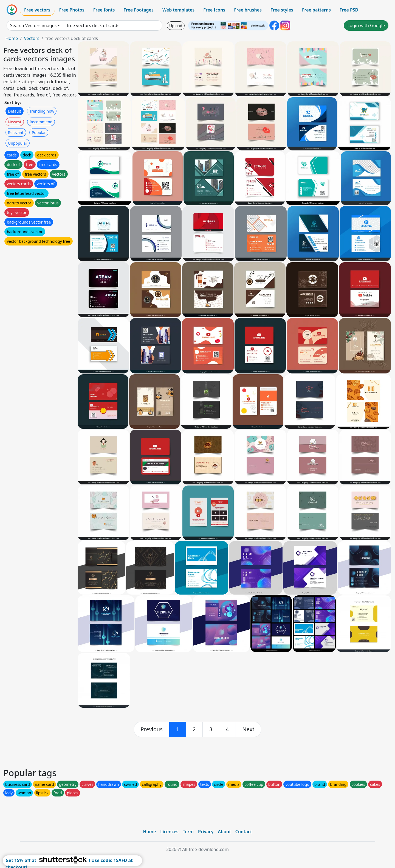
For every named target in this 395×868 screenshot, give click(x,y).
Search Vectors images (33, 25)
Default (15, 111)
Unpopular (18, 143)
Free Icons (214, 10)
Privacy (206, 832)
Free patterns (316, 10)
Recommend (41, 122)
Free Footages (139, 10)
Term (188, 832)
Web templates (178, 10)
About (224, 832)
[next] (249, 729)
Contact (244, 832)
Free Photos (72, 10)
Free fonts (104, 10)
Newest (15, 122)
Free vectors (37, 10)
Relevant (16, 132)
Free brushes (248, 10)
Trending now (42, 111)
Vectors (32, 38)
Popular (39, 132)
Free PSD (349, 10)
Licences (169, 832)
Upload (176, 26)
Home (12, 38)
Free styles (282, 10)
